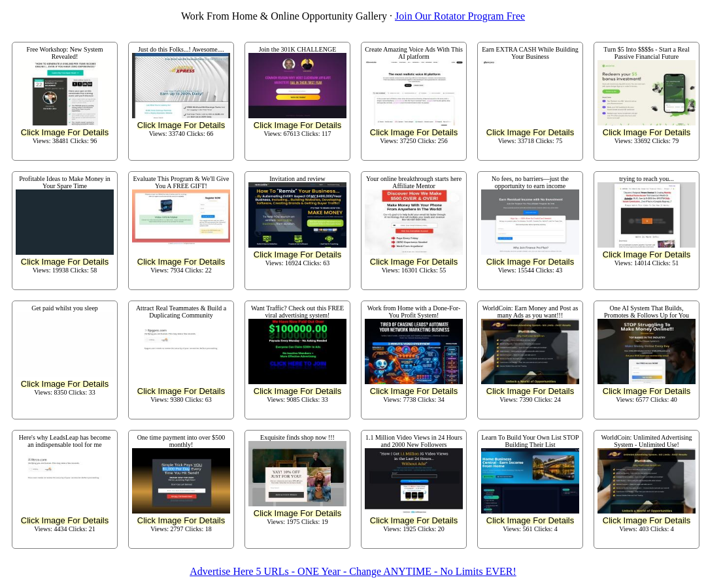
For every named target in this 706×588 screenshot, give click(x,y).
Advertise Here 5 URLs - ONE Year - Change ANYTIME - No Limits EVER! (353, 571)
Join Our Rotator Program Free (460, 16)
